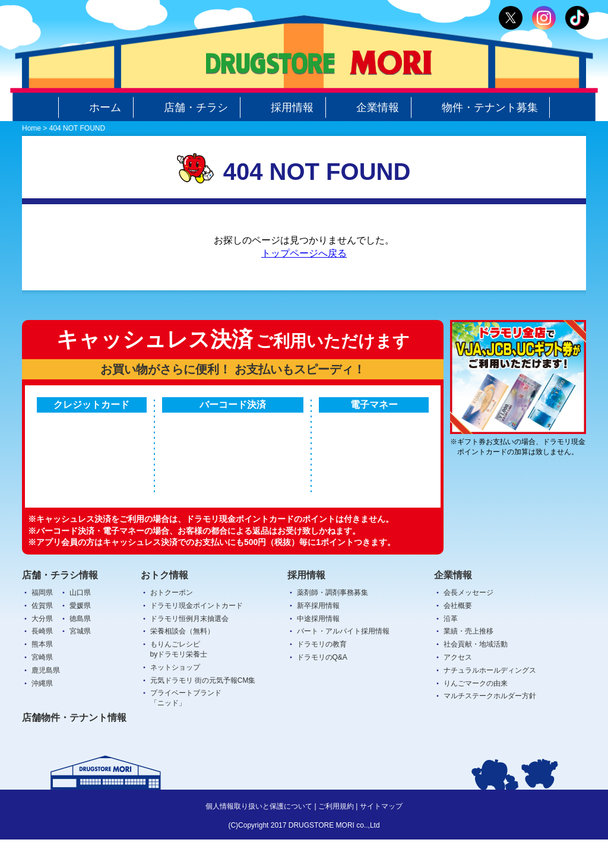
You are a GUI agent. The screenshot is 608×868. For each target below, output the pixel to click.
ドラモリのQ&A (322, 686)
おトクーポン (172, 621)
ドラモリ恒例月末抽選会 (189, 647)
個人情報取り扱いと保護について (259, 835)
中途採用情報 (318, 647)
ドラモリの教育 (322, 673)
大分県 (42, 647)
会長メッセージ (468, 621)
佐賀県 (42, 633)
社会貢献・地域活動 (476, 673)
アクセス (458, 686)
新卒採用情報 (318, 633)
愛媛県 (80, 633)
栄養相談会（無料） (182, 660)
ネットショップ (175, 695)
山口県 (80, 621)
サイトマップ (381, 835)
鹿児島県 (46, 698)
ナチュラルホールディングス (490, 698)
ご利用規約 (336, 835)
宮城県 (80, 660)
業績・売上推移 (468, 660)
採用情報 (283, 107)
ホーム (96, 107)
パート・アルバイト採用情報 (343, 660)
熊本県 (42, 673)
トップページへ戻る (304, 253)
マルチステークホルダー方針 (490, 724)
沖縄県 (42, 711)
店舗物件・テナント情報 (74, 746)
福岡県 (42, 621)
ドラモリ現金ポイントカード (197, 633)
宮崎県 (42, 686)
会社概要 (458, 633)
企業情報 (368, 107)
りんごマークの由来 (476, 711)
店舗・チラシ (186, 107)
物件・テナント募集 (480, 107)
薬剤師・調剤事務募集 (332, 621)
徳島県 (80, 647)
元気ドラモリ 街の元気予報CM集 (203, 708)
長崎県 (42, 660)
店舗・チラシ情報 (60, 603)
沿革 (451, 647)
